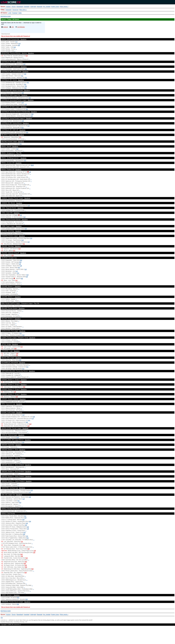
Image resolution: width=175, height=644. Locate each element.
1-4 (26, 104)
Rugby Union (55, 6)
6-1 (19, 268)
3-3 (26, 525)
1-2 (30, 172)
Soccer (3, 6)
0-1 (26, 78)
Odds (20, 13)
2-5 (20, 360)
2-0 (23, 121)
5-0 (18, 604)
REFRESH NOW (6, 16)
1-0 (24, 64)
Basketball (20, 6)
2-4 (30, 521)
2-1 (25, 160)
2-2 (17, 149)
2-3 (30, 424)
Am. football (47, 6)
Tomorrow (15, 10)
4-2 (32, 116)
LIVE (10, 13)
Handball (27, 6)
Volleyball (33, 6)
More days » (23, 10)
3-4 (27, 275)
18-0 (32, 165)
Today (3, 10)
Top (2, 618)
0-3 (20, 262)
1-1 (16, 42)
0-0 (19, 45)
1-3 (19, 43)
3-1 (25, 84)
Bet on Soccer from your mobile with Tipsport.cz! (16, 36)
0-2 (25, 88)
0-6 (32, 114)
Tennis (14, 6)
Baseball (40, 6)
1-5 (21, 266)
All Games (4, 13)
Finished (15, 13)
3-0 (25, 74)
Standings (23, 39)
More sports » (64, 6)
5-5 (27, 132)
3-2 (15, 47)
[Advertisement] (87, 636)
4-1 (26, 69)
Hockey (8, 6)
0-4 (21, 260)
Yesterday (8, 10)
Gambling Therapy (19, 622)
